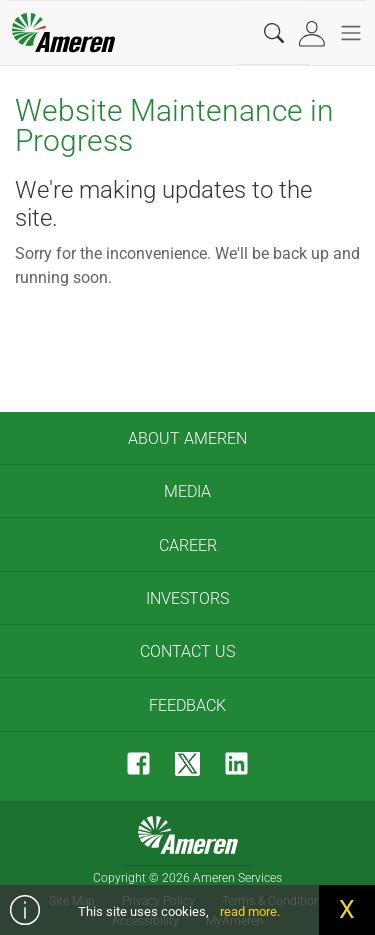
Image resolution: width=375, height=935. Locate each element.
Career (188, 545)
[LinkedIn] (236, 763)
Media (187, 491)
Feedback (187, 705)
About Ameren (187, 438)
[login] (314, 33)
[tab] (314, 33)
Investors (187, 598)
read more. (250, 911)
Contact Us (187, 651)
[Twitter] (187, 763)
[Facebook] (138, 763)
